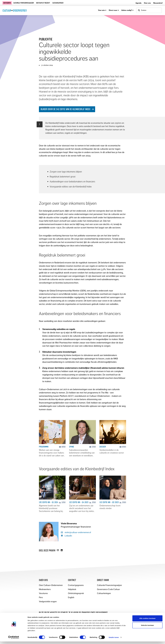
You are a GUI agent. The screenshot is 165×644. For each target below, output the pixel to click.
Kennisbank (7, 3)
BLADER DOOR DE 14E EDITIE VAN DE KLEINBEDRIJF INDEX (65, 109)
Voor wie (102, 10)
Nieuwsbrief (158, 3)
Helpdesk (72, 589)
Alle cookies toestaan (147, 621)
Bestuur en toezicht (43, 3)
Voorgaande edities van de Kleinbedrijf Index (71, 187)
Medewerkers (45, 589)
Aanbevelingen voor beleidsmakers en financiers (73, 182)
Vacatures (43, 594)
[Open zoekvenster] (149, 10)
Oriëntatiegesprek (76, 594)
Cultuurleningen (58, 3)
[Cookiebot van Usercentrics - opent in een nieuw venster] (14, 640)
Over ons (147, 3)
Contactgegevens (76, 585)
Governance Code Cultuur (109, 589)
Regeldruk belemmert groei (63, 177)
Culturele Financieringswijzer (110, 585)
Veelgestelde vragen (48, 602)
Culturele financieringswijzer (24, 3)
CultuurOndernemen (15, 10)
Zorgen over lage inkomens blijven (66, 172)
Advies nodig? (127, 10)
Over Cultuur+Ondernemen (51, 585)
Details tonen (114, 640)
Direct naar (114, 10)
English (71, 598)
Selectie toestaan (147, 628)
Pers (41, 598)
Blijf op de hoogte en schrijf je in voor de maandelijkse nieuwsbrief (73, 613)
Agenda (138, 3)
